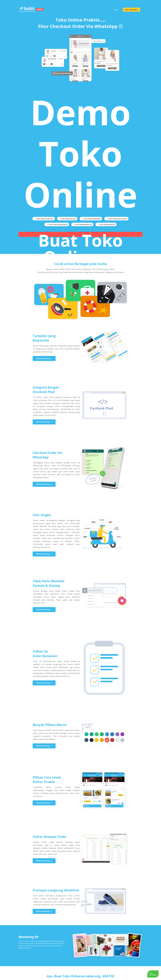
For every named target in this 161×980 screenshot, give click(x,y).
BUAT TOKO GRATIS (132, 10)
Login (116, 10)
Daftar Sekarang (44, 358)
